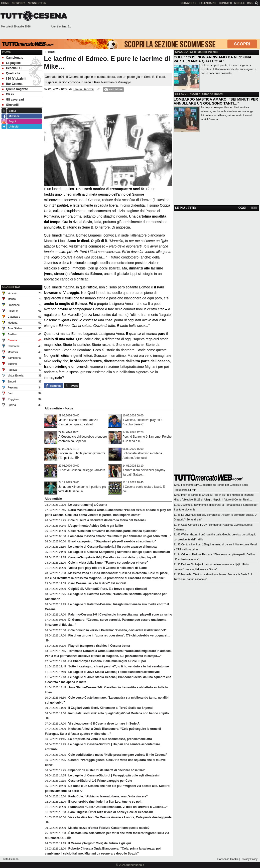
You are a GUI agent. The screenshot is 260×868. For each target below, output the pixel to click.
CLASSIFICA (11, 287)
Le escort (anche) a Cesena (88, 505)
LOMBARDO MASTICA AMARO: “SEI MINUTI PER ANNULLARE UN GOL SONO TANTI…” (216, 101)
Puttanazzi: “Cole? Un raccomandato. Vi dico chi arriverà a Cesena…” (118, 807)
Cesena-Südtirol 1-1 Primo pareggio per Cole (100, 781)
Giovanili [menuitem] (10, 105)
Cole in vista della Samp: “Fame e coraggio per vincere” (108, 563)
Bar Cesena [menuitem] (12, 84)
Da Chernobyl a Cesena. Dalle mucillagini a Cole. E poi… (109, 661)
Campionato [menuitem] (13, 58)
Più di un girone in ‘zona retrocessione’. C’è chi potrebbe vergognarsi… (119, 635)
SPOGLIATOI (184, 52)
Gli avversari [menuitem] (13, 100)
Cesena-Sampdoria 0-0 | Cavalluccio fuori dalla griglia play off (112, 557)
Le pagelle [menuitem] (11, 63)
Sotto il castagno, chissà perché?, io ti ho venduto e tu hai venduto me (119, 666)
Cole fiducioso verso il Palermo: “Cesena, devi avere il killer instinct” (117, 630)
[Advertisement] (238, 22)
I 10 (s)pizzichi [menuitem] (14, 79)
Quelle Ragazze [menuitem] (15, 89)
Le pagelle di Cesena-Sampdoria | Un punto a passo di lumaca (113, 547)
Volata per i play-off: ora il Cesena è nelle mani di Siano (108, 568)
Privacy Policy (249, 859)
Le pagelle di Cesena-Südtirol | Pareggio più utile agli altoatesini (114, 775)
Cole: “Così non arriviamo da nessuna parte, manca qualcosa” (113, 531)
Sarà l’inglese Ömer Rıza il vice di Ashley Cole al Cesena (109, 812)
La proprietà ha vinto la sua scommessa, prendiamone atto (110, 739)
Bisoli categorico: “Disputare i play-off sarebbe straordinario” (112, 541)
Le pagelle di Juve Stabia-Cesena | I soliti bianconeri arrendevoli (114, 672)
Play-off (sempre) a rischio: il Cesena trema (99, 646)
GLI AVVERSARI (186, 94)
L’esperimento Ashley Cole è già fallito (96, 526)
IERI (254, 208)
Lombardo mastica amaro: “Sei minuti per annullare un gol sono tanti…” (120, 536)
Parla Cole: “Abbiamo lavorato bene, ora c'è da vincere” (108, 796)
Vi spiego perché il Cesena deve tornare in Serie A (104, 724)
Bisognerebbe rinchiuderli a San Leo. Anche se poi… (106, 802)
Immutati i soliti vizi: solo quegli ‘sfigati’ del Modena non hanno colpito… (120, 713)
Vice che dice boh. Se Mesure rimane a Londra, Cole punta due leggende (120, 817)
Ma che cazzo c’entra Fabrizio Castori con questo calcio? (109, 828)
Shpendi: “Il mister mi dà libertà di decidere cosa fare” (107, 770)
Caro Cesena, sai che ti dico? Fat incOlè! (97, 583)
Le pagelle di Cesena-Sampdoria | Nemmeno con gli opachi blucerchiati (119, 552)
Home (7, 52)
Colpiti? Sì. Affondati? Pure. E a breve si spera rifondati (108, 589)
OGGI (242, 208)
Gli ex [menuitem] (8, 94)
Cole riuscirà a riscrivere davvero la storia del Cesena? (107, 520)
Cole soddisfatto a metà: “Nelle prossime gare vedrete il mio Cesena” (118, 755)
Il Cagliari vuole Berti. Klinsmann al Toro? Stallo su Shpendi (111, 708)
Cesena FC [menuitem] (12, 68)
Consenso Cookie (228, 859)
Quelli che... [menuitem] (12, 73)
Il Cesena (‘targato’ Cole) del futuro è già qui (100, 843)
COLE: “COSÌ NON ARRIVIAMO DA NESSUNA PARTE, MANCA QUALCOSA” (212, 59)
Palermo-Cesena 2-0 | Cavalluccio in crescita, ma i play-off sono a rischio (120, 615)
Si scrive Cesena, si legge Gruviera (82, 470)
